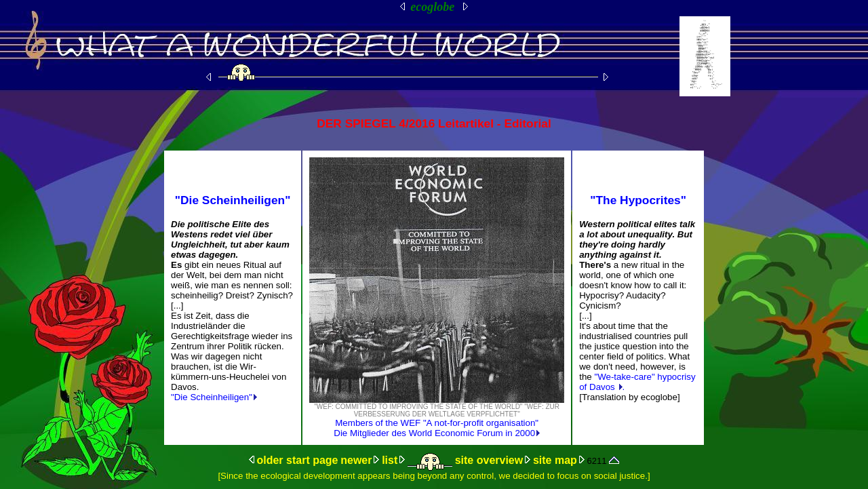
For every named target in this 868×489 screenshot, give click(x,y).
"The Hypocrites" (638, 200)
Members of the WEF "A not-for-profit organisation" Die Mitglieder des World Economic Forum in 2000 (437, 428)
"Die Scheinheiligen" (233, 200)
